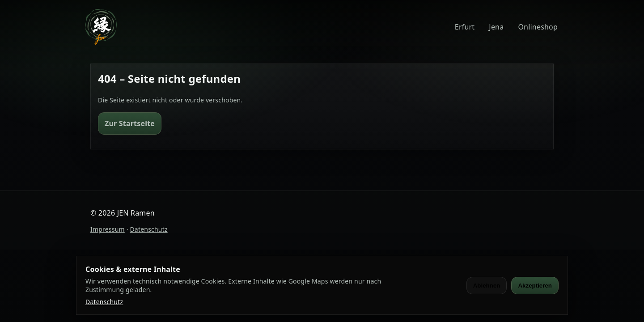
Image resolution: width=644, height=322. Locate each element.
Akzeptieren (535, 286)
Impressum (108, 229)
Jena (496, 27)
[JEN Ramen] (101, 27)
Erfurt (465, 27)
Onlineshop (538, 27)
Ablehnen (487, 286)
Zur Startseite (130, 123)
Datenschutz (148, 229)
